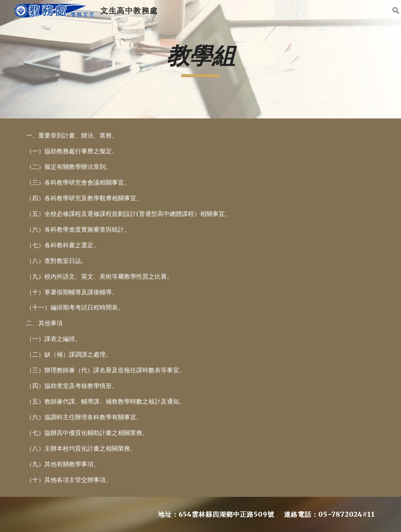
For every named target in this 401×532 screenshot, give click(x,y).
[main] (201, 59)
